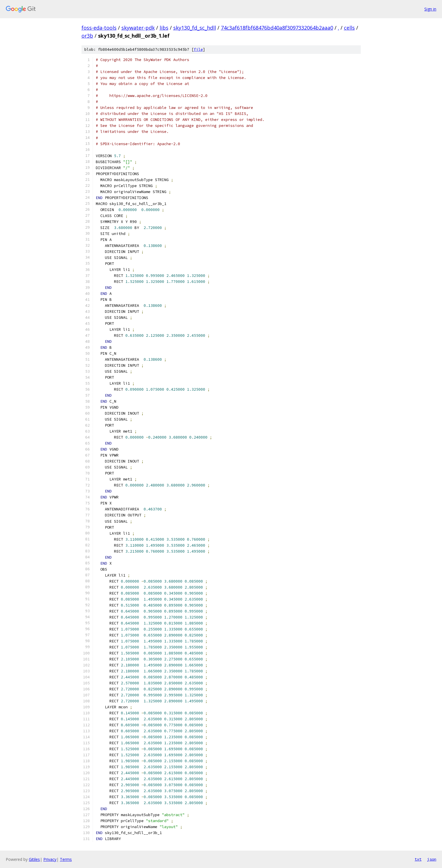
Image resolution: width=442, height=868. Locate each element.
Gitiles (34, 859)
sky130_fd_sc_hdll (195, 28)
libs (164, 28)
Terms (66, 859)
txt (418, 859)
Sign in (430, 9)
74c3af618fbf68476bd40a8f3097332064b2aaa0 (277, 28)
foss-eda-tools (99, 28)
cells (349, 28)
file (198, 49)
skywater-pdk (138, 28)
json (432, 859)
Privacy (50, 859)
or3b (87, 36)
